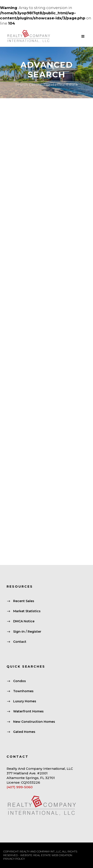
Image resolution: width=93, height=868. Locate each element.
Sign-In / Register (27, 632)
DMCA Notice (24, 621)
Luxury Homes (25, 701)
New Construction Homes (34, 722)
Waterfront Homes (28, 712)
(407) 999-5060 (20, 787)
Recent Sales (24, 601)
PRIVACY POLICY (14, 859)
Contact (20, 642)
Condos (20, 681)
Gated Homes (24, 732)
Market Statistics (27, 611)
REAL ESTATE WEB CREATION (53, 855)
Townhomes (23, 691)
